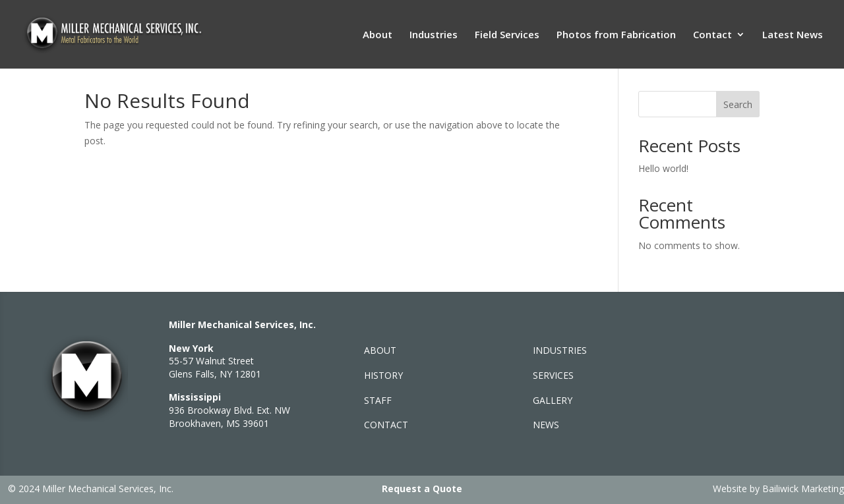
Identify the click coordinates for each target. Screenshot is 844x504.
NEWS (546, 425)
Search (738, 104)
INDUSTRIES (560, 350)
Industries (434, 35)
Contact (712, 35)
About (377, 35)
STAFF (378, 400)
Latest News (793, 35)
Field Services (507, 35)
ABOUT (380, 350)
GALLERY (553, 400)
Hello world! (663, 168)
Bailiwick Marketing (803, 489)
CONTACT (386, 425)
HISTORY (383, 375)
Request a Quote (422, 489)
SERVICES (553, 375)
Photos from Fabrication (616, 35)
